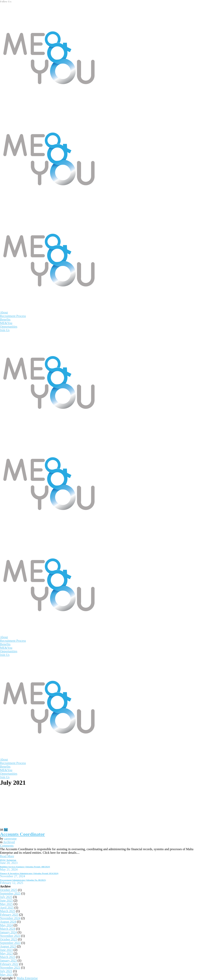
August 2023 (8, 946)
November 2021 (10, 968)
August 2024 (8, 922)
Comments (7, 846)
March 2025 (8, 911)
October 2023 (9, 939)
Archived (9, 842)
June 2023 (6, 950)
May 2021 (6, 975)
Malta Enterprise (27, 978)
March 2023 (8, 957)
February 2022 (9, 964)
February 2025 (9, 915)
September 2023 (10, 943)
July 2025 (6, 897)
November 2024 (10, 918)
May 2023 (6, 953)
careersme (10, 839)
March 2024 (8, 929)
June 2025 (6, 900)
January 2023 (8, 960)
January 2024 (8, 932)
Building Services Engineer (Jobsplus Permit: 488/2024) (25, 867)
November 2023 (10, 936)
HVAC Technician (8, 860)
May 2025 (6, 904)
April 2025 (7, 908)
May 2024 (6, 925)
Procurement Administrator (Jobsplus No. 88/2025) (23, 880)
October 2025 (9, 890)
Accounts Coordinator (22, 834)
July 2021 (6, 971)
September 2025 (10, 893)
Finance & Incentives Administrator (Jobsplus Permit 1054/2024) (29, 873)
